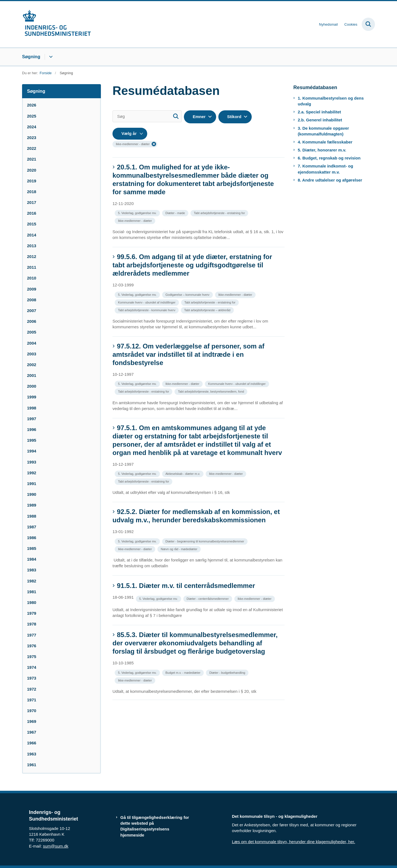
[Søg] (147, 116)
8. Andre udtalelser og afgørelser (330, 180)
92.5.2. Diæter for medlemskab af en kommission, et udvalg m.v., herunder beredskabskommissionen (196, 516)
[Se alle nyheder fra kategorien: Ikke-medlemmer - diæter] (136, 220)
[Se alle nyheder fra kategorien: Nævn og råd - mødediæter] (180, 549)
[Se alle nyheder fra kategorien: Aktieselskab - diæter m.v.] (183, 473)
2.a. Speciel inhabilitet (319, 112)
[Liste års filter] (130, 134)
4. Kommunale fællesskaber (325, 142)
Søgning (31, 57)
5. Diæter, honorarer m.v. (322, 150)
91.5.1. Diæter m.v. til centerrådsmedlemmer (186, 586)
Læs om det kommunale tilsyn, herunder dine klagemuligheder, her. (293, 842)
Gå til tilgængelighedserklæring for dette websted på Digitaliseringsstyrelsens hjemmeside (155, 826)
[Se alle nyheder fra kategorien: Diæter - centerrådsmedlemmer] (208, 598)
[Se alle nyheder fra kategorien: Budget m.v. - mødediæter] (183, 672)
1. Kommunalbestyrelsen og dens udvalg (331, 101)
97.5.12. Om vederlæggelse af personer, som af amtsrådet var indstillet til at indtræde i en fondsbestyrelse (188, 354)
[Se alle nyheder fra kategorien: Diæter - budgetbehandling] (228, 672)
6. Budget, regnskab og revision (329, 158)
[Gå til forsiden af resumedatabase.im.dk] (57, 24)
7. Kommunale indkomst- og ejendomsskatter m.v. (325, 169)
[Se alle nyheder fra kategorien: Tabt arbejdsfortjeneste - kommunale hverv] (147, 310)
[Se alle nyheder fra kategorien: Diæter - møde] (176, 213)
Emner (199, 117)
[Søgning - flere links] (50, 57)
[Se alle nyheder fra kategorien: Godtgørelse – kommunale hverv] (188, 294)
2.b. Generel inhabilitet (320, 120)
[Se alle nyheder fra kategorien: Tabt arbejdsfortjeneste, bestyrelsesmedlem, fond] (211, 391)
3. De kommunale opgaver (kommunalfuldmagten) (323, 131)
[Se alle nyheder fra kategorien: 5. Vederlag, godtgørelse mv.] (138, 213)
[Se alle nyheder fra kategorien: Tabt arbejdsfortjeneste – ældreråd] (208, 310)
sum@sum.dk (56, 846)
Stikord (234, 117)
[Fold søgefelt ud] (368, 24)
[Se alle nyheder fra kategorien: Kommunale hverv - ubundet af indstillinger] (147, 302)
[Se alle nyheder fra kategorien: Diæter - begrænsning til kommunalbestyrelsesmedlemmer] (205, 541)
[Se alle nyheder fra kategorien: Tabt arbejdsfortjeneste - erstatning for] (220, 213)
